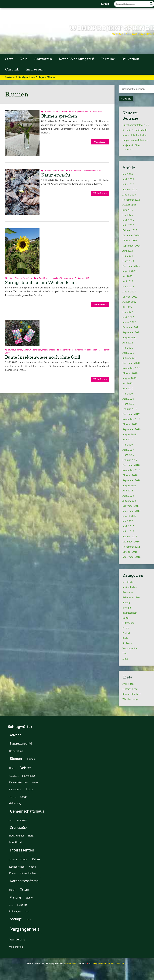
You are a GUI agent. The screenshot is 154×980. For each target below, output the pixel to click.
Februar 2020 (130, 409)
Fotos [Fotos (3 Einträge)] (30, 789)
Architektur (128, 582)
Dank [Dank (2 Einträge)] (12, 768)
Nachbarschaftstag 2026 (136, 125)
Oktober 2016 (130, 552)
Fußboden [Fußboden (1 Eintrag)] (13, 797)
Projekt (126, 633)
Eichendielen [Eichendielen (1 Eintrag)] (14, 776)
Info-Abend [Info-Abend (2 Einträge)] (15, 842)
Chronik (12, 69)
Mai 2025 (128, 215)
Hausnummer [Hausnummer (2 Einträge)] (17, 835)
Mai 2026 (128, 174)
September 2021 (132, 332)
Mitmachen (83, 112)
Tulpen (64, 112)
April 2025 (128, 220)
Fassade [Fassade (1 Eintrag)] (35, 783)
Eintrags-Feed (130, 689)
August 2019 (129, 434)
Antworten (43, 59)
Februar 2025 (130, 230)
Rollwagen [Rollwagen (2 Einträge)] (15, 911)
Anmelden (128, 684)
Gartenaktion (36, 350)
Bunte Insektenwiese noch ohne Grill (43, 357)
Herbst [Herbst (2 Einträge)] (32, 835)
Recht (125, 638)
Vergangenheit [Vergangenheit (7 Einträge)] (25, 929)
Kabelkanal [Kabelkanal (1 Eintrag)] (13, 860)
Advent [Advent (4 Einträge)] (15, 735)
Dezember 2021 (131, 327)
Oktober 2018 (130, 475)
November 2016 (131, 547)
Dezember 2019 (131, 414)
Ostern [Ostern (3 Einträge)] (24, 889)
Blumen (47, 112)
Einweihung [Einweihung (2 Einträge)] (29, 776)
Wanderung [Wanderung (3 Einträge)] (17, 939)
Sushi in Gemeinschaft (135, 130)
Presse (126, 628)
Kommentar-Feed (132, 694)
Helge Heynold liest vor (135, 140)
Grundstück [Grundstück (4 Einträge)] (19, 827)
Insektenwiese (48, 350)
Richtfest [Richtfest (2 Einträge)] (22, 905)
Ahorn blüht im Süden (134, 135)
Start (9, 59)
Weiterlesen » (100, 142)
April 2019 (128, 450)
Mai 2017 (128, 521)
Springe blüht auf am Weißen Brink (41, 283)
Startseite (10, 77)
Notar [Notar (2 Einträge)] (12, 890)
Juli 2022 (127, 307)
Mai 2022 (128, 312)
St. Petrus (127, 643)
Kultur (75, 112)
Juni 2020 (128, 388)
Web (125, 653)
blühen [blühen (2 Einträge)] (31, 759)
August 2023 (129, 271)
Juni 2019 (128, 439)
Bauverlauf (130, 59)
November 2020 (131, 368)
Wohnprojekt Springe (112, 28)
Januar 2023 (129, 291)
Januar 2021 (129, 358)
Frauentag (56, 112)
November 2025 (131, 200)
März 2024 (128, 261)
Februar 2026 (130, 189)
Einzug (126, 602)
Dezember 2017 (131, 506)
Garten (55, 171)
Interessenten (130, 613)
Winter (61, 171)
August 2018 (129, 485)
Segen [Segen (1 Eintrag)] (27, 912)
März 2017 (128, 531)
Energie (127, 608)
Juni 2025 (128, 210)
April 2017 (128, 526)
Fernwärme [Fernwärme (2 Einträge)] (15, 789)
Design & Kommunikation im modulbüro (110, 963)
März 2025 (128, 225)
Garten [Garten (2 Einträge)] (24, 797)
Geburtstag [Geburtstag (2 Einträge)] (15, 803)
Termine (108, 59)
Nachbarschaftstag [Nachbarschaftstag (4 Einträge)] (24, 881)
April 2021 (128, 353)
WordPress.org (130, 699)
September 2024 (132, 246)
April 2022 (128, 317)
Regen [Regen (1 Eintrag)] (11, 905)
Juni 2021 (128, 343)
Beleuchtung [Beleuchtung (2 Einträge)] (16, 751)
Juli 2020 (127, 383)
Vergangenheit (67, 278)
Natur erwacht (56, 175)
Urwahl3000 (70, 963)
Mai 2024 (128, 256)
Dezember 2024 (131, 235)
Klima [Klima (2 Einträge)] (12, 873)
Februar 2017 (130, 536)
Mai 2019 (128, 445)
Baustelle (128, 592)
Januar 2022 (129, 322)
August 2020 (129, 378)
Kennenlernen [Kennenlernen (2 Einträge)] (17, 867)
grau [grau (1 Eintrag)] (10, 820)
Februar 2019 (130, 460)
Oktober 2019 (130, 424)
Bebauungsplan (131, 597)
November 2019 (131, 419)
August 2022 (129, 302)
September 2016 (132, 557)
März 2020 (128, 404)
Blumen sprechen (59, 116)
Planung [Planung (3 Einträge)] (15, 897)
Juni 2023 (128, 281)
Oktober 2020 (130, 373)
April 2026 (128, 179)
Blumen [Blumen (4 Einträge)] (16, 758)
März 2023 (128, 286)
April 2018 (128, 496)
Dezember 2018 (131, 465)
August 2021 (129, 337)
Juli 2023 (127, 276)
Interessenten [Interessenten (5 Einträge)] (22, 850)
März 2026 (128, 184)
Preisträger (27, 278)
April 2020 (128, 399)
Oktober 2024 (130, 240)
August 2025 (129, 205)
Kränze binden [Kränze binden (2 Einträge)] (28, 873)
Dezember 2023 (131, 266)
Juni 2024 (128, 251)
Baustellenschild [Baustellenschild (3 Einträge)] (21, 744)
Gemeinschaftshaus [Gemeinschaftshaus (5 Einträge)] (27, 811)
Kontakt (105, 4)
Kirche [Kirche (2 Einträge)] (32, 867)
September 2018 (132, 480)
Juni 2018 (128, 490)
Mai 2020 (128, 394)
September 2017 (132, 511)
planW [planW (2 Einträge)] (29, 897)
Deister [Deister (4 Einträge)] (25, 768)
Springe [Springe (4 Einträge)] (16, 919)
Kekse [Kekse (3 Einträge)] (36, 859)
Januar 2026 (129, 195)
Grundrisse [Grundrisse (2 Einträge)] (21, 820)
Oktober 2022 (130, 297)
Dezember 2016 (131, 542)
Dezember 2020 (131, 363)
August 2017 (129, 516)
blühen (11, 278)
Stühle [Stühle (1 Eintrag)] (29, 920)
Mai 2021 (128, 348)
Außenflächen (75, 171)
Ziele (24, 59)
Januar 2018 (129, 501)
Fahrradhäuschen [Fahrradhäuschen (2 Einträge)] (19, 782)
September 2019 (132, 429)
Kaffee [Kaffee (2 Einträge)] (24, 859)
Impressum (35, 69)
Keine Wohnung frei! (76, 59)
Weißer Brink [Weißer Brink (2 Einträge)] (16, 947)
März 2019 (128, 455)
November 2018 (131, 470)
